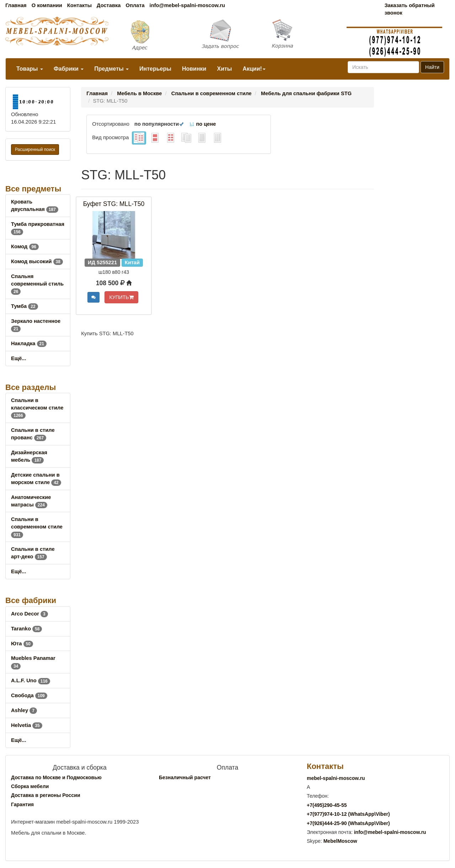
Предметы (111, 69)
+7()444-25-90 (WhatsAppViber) (348, 823)
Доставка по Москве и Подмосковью (56, 777)
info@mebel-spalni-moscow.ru (187, 5)
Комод (25, 246)
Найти (432, 67)
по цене (202, 124)
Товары (30, 69)
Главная (16, 5)
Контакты (79, 5)
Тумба (25, 306)
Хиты (224, 69)
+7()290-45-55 (327, 805)
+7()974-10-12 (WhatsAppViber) (348, 814)
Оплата (135, 5)
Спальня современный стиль (37, 284)
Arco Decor (30, 614)
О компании (47, 5)
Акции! (254, 69)
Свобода (29, 695)
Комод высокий (37, 261)
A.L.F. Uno (31, 680)
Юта (22, 644)
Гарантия (22, 804)
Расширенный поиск (35, 150)
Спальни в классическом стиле (37, 408)
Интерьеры (155, 69)
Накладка (29, 343)
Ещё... (19, 358)
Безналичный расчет (185, 777)
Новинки (194, 69)
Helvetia (27, 725)
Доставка (109, 5)
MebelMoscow (340, 841)
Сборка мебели (30, 786)
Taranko (26, 629)
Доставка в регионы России (46, 795)
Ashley (24, 710)
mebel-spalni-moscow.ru (336, 778)
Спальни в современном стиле (37, 527)
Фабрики (69, 69)
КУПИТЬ (121, 297)
